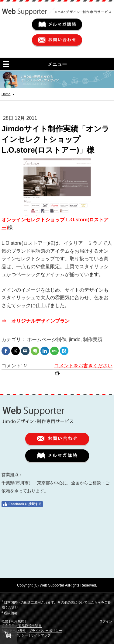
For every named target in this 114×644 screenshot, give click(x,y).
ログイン (106, 621)
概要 (5, 621)
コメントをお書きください (83, 366)
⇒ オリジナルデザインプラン (36, 321)
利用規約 (18, 621)
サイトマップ (41, 635)
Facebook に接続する (22, 504)
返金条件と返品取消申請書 (22, 626)
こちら (96, 602)
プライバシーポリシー (45, 631)
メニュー (57, 64)
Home (6, 94)
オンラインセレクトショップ (34, 220)
